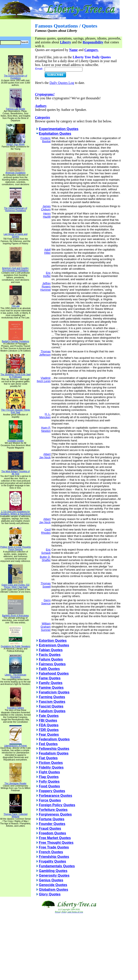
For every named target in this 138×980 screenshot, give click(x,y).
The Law (16, 305)
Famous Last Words (15, 108)
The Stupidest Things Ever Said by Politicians (15, 375)
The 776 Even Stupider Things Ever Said (15, 410)
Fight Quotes (49, 772)
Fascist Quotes (51, 706)
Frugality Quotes (52, 861)
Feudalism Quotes (54, 753)
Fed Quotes (48, 744)
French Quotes (51, 852)
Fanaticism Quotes (54, 692)
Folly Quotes (49, 782)
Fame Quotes (50, 678)
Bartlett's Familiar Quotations (15, 340)
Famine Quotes (51, 688)
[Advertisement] (69, 947)
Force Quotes (50, 800)
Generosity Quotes (54, 875)
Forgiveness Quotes (55, 814)
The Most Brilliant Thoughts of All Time (15, 472)
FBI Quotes (48, 720)
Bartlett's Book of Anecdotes (15, 615)
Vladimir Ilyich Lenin (44, 379)
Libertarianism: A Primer (15, 745)
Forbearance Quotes (56, 796)
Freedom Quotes (52, 833)
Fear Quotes (49, 735)
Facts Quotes (50, 655)
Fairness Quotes (52, 664)
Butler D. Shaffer (45, 558)
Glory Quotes (50, 894)
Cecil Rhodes (46, 531)
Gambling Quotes (53, 871)
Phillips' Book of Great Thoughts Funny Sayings (15, 547)
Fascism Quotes (52, 702)
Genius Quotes (51, 880)
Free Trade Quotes (54, 847)
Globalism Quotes (54, 890)
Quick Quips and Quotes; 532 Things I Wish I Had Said (15, 585)
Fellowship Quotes (54, 749)
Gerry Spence (46, 602)
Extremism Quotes (54, 645)
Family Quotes (51, 683)
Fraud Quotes (50, 828)
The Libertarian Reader (15, 782)
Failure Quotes (51, 659)
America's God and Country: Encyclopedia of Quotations (15, 268)
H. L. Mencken (45, 416)
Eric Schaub (46, 551)
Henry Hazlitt (47, 215)
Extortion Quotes (53, 641)
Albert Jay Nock (45, 456)
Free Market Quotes (55, 838)
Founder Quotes (52, 824)
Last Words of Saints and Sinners (16, 234)
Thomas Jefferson (45, 353)
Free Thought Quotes (56, 843)
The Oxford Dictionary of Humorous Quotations (15, 208)
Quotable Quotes (16, 440)
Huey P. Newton (46, 429)
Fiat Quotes (48, 758)
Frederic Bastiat (46, 140)
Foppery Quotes (52, 791)
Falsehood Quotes (54, 673)
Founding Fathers (15, 707)
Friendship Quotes (54, 857)
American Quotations (15, 172)
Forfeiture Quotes (53, 810)
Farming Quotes (52, 697)
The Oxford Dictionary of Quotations (15, 76)
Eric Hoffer (47, 274)
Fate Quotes (49, 716)
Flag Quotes (49, 777)
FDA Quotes (49, 725)
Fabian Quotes (51, 650)
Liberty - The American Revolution (15, 675)
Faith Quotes (49, 669)
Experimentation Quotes (59, 129)
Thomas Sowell (46, 585)
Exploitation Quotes (55, 134)
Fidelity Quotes (51, 767)
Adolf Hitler (47, 251)
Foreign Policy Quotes (57, 805)
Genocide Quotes (53, 885)
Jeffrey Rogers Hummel (46, 286)
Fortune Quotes (52, 819)
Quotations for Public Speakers (16, 645)
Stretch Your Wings (16, 143)
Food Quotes (49, 786)
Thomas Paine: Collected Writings (16, 814)
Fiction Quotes (51, 763)
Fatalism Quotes (52, 711)
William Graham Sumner (46, 627)
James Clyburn (46, 208)
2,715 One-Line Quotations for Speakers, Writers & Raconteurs (15, 512)
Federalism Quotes (54, 739)
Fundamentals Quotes (57, 866)
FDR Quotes (49, 730)
